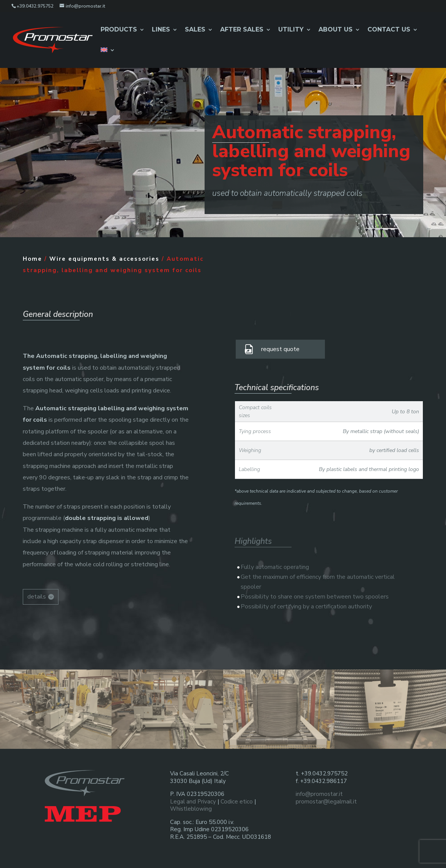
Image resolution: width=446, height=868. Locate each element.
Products (119, 30)
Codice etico (237, 802)
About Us (336, 30)
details (37, 597)
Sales (195, 30)
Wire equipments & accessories (104, 259)
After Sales (242, 30)
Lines (161, 30)
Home (32, 259)
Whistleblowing (191, 809)
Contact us (389, 30)
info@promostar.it (319, 794)
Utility (291, 30)
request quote (280, 349)
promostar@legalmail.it (326, 802)
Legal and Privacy (193, 802)
